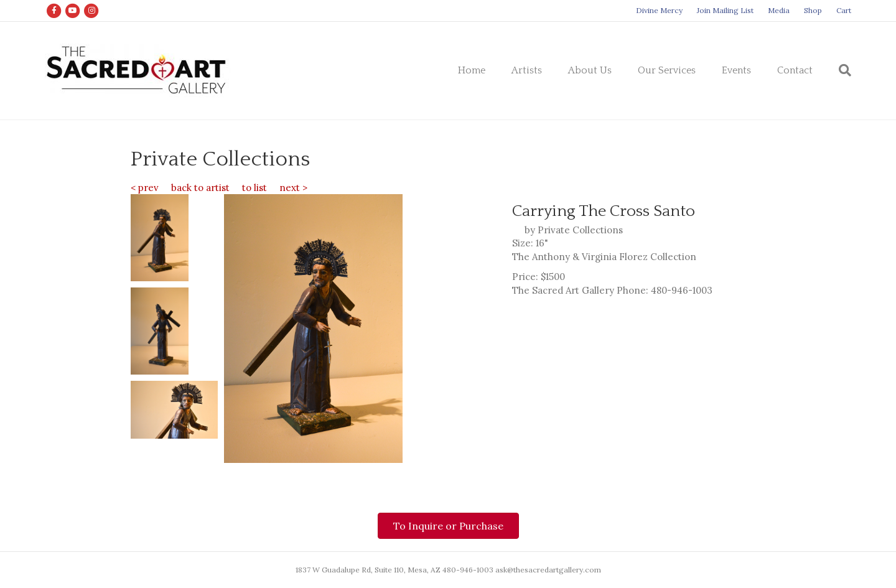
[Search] (838, 70)
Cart (844, 10)
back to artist (200, 188)
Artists (527, 70)
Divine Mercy (659, 10)
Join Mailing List (725, 10)
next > (293, 188)
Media (779, 10)
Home (472, 70)
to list (254, 188)
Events (736, 70)
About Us (590, 70)
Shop (813, 10)
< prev (145, 188)
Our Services (667, 70)
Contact (795, 70)
